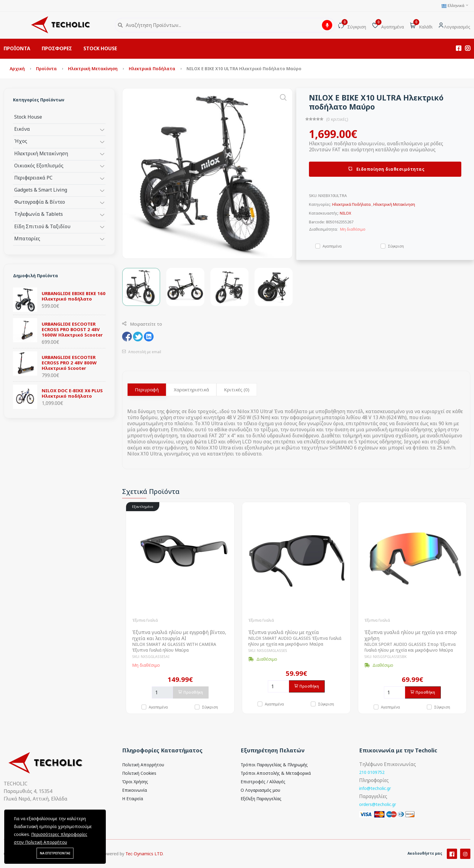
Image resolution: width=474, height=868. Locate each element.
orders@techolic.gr (378, 804)
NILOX (346, 213)
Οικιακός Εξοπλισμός (39, 165)
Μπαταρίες (27, 238)
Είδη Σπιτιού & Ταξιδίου (42, 226)
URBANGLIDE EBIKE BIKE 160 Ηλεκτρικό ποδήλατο (74, 296)
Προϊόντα (47, 69)
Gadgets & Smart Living (41, 190)
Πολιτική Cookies (139, 773)
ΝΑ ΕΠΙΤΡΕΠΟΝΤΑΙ (55, 853)
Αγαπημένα (332, 246)
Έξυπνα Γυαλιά (145, 620)
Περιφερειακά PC (33, 178)
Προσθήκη (191, 692)
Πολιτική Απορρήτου (143, 765)
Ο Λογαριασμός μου (260, 790)
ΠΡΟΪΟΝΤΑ (17, 48)
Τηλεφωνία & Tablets (39, 214)
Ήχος (21, 141)
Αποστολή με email (142, 352)
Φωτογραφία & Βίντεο (40, 202)
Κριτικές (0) (237, 390)
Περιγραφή (147, 390)
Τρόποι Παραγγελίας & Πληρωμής (274, 765)
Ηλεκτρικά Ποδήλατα (153, 69)
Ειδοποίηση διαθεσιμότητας (385, 169)
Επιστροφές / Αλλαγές (263, 782)
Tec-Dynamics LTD (144, 861)
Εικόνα (22, 129)
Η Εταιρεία (133, 799)
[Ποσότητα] (162, 692)
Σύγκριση (396, 246)
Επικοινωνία (135, 790)
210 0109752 (372, 772)
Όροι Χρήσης (135, 782)
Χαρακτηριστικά (191, 390)
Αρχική (18, 69)
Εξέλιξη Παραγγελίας (261, 799)
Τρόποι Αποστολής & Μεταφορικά (276, 773)
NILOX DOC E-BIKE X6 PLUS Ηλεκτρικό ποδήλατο (72, 393)
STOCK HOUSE (100, 48)
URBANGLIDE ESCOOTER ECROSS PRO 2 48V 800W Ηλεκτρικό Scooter (69, 363)
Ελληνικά (455, 6)
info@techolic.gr (375, 788)
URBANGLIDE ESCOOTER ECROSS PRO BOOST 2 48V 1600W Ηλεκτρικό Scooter (72, 329)
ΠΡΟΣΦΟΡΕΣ (57, 48)
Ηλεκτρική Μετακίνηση (93, 69)
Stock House (28, 117)
